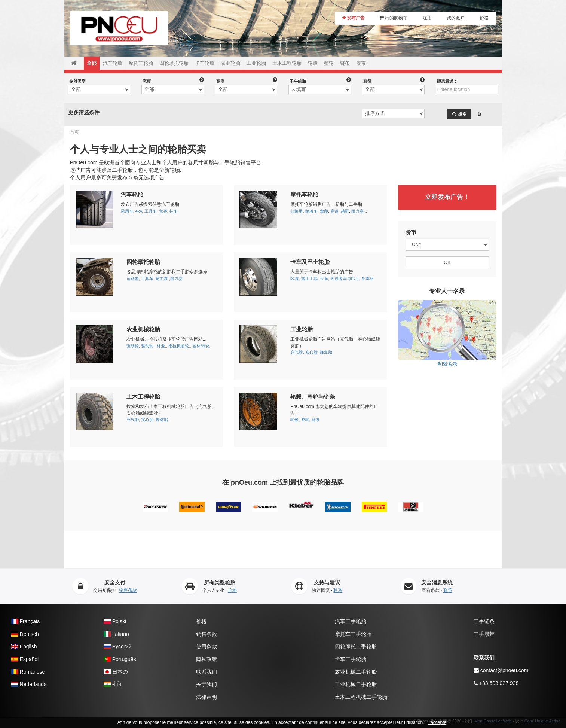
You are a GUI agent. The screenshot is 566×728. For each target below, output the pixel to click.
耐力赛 (357, 211)
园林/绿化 (201, 346)
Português (120, 659)
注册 (427, 18)
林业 (161, 346)
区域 (294, 278)
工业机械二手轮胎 (356, 684)
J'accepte (437, 722)
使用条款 (206, 646)
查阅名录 (447, 333)
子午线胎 (298, 81)
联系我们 (206, 672)
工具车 (151, 211)
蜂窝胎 (326, 352)
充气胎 (296, 352)
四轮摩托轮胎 (174, 63)
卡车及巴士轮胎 (310, 262)
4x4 (139, 211)
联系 (338, 590)
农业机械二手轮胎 (356, 672)
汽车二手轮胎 (351, 621)
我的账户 (456, 18)
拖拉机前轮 (179, 346)
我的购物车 (394, 18)
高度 (220, 81)
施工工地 (309, 278)
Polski (115, 621)
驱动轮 (133, 346)
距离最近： (447, 81)
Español (25, 659)
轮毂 (313, 63)
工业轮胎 (256, 63)
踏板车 (311, 211)
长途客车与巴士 (345, 278)
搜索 (459, 114)
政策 (448, 590)
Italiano (116, 634)
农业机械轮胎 (143, 329)
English (24, 646)
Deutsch (25, 634)
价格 (484, 18)
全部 (92, 63)
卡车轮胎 (205, 63)
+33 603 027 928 (496, 683)
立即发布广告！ (447, 197)
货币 (411, 232)
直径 (367, 81)
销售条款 (128, 590)
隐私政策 (206, 659)
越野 (345, 211)
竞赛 (163, 211)
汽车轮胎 (113, 63)
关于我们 (206, 684)
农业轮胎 (230, 63)
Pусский (118, 646)
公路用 (296, 211)
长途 (324, 278)
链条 (345, 63)
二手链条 (484, 621)
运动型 (133, 278)
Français (25, 621)
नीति (112, 684)
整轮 (329, 63)
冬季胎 (368, 278)
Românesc (28, 672)
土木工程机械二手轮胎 (361, 697)
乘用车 (127, 211)
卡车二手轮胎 (351, 659)
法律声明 (206, 697)
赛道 (334, 211)
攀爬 (324, 211)
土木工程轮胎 (287, 63)
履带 (361, 63)
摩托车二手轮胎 (353, 634)
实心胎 (311, 352)
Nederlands (29, 684)
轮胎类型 (77, 81)
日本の (116, 672)
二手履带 (484, 634)
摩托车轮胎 (141, 63)
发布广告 (354, 18)
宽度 (147, 81)
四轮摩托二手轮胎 (356, 646)
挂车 (174, 211)
